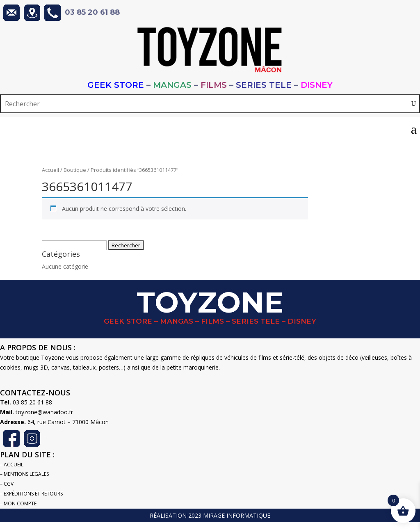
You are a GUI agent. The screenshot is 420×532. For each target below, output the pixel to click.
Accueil (50, 170)
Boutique (75, 170)
